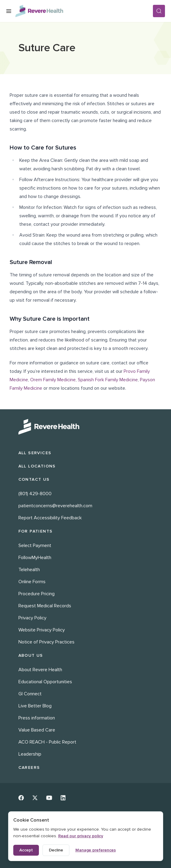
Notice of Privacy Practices (46, 642)
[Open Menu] (9, 11)
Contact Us (34, 479)
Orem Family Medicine (53, 380)
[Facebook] (21, 798)
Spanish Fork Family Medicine (108, 380)
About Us (31, 655)
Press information (37, 718)
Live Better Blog (35, 706)
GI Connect (30, 694)
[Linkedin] (63, 798)
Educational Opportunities (45, 682)
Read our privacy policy (81, 836)
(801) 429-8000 (35, 494)
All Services (35, 453)
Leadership (30, 754)
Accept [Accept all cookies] (26, 850)
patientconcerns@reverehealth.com (55, 506)
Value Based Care (37, 730)
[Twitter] (35, 798)
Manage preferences (96, 850)
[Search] (159, 11)
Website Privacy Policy (42, 630)
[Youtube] (49, 798)
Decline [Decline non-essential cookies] (56, 850)
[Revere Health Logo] (84, 11)
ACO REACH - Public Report (47, 742)
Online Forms (32, 582)
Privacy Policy (32, 618)
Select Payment (35, 546)
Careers (29, 767)
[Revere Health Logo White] (86, 427)
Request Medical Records (45, 606)
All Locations (37, 466)
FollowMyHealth (35, 558)
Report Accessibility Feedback (50, 518)
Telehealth (29, 570)
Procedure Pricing (36, 594)
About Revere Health (40, 670)
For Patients (36, 531)
